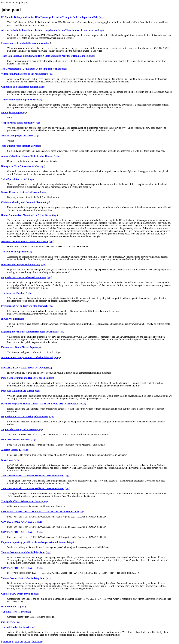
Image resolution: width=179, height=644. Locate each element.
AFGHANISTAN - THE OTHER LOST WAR (25, 241)
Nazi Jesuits (7, 460)
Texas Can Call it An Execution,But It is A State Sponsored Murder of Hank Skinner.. (45, 56)
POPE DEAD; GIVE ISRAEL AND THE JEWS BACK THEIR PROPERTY (41, 404)
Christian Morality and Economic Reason (22, 202)
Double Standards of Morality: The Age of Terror (26, 215)
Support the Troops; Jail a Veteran (19, 429)
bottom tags (38, 641)
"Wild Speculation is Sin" (14, 179)
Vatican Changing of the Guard (17, 136)
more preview (8, 622)
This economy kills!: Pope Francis (19, 100)
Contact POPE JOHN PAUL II (17, 594)
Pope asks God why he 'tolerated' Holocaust (24, 277)
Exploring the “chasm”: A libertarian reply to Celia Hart (30, 332)
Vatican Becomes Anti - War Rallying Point (23, 552)
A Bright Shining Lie (12, 450)
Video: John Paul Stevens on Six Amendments (25, 74)
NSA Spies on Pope (11, 113)
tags (102, 17)
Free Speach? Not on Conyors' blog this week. (25, 306)
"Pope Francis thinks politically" (18, 123)
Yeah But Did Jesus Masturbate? (18, 146)
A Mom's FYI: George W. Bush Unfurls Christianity (28, 357)
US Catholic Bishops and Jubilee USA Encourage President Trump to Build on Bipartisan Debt (50, 17)
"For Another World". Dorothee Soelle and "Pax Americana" (33, 476)
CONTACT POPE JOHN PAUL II (19, 522)
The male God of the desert (15, 627)
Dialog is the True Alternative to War (20, 166)
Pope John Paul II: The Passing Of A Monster (25, 417)
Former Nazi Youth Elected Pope (18, 347)
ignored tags (7, 641)
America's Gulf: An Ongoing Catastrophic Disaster (27, 156)
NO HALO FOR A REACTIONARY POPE (23, 368)
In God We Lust (9, 319)
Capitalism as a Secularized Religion (20, 87)
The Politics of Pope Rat (13, 252)
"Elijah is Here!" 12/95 (13, 612)
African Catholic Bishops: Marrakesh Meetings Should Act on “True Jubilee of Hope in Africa (49, 30)
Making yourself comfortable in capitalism (23, 43)
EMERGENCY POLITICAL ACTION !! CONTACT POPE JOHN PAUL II (40, 512)
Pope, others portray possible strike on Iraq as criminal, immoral (34, 542)
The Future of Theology (13, 293)
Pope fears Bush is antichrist (16, 440)
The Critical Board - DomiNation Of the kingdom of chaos (31, 69)
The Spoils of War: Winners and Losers (21, 501)
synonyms (19, 641)
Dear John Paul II (10, 607)
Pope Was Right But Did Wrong (18, 391)
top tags (28, 641)
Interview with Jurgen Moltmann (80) (21, 265)
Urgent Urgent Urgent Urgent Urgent (20, 192)
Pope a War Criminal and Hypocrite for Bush (25, 378)
